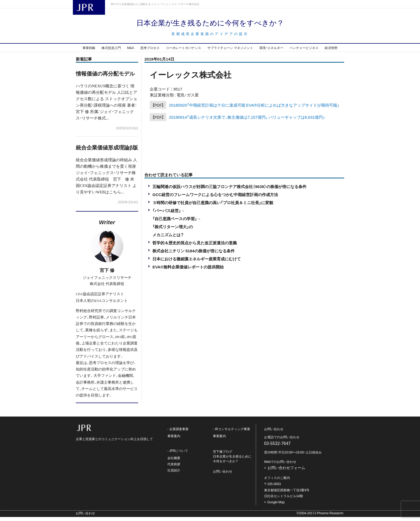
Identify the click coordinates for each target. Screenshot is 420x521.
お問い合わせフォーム (286, 472)
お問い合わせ (223, 475)
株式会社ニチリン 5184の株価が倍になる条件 (193, 255)
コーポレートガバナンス (183, 52)
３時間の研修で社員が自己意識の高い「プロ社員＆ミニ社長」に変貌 (213, 207)
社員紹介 (174, 474)
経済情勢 (331, 52)
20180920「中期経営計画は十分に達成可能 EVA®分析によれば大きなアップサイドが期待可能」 (254, 109)
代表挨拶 (174, 468)
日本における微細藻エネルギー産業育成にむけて (197, 263)
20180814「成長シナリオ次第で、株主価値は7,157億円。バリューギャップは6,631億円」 (247, 121)
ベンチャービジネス (304, 52)
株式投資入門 (111, 52)
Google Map (276, 506)
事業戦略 (89, 52)
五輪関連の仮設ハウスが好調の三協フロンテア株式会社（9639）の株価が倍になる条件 (229, 190)
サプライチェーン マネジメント (230, 52)
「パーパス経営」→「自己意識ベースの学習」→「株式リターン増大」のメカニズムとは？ (177, 227)
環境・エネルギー (271, 52)
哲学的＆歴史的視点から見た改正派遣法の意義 (195, 247)
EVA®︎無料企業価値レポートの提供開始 (188, 271)
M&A (130, 52)
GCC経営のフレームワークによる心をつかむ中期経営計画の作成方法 (215, 198)
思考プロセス (150, 52)
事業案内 (174, 440)
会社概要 (174, 462)
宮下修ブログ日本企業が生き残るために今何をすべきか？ (232, 460)
